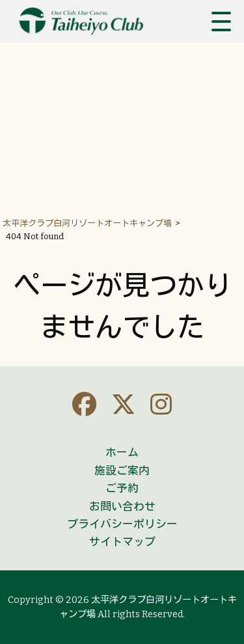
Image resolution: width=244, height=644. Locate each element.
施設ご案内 (122, 471)
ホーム (122, 452)
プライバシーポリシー (122, 524)
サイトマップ (122, 542)
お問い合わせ (122, 506)
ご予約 (122, 488)
